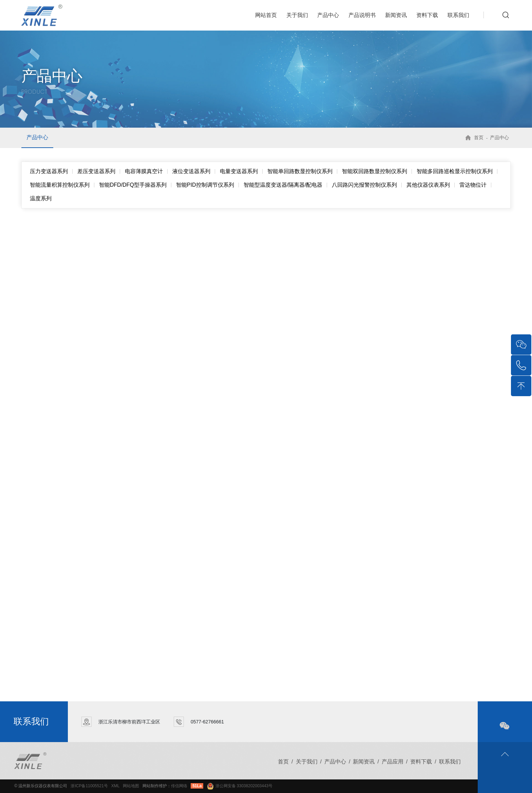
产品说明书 (362, 15)
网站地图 (131, 786)
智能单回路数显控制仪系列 (300, 171)
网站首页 (266, 15)
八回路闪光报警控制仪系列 (364, 185)
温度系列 (41, 198)
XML (115, 786)
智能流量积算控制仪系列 (60, 185)
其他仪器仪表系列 (428, 185)
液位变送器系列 (191, 171)
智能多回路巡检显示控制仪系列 (455, 171)
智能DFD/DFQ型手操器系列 (133, 185)
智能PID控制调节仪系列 (205, 185)
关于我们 (297, 15)
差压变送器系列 (96, 171)
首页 (479, 137)
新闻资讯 (396, 15)
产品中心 (328, 15)
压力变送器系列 (49, 171)
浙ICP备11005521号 (89, 786)
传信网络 (179, 786)
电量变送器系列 (239, 171)
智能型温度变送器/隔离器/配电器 (283, 185)
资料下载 (427, 15)
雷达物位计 (473, 185)
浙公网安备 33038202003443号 (240, 786)
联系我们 (458, 15)
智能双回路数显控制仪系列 (375, 171)
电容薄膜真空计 (144, 171)
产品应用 (393, 762)
